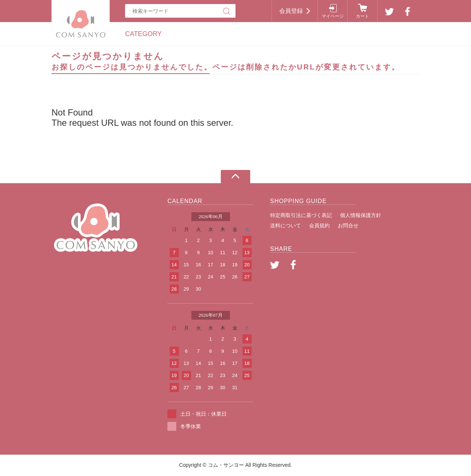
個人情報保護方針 (361, 215)
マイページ (333, 16)
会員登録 (291, 11)
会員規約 (319, 225)
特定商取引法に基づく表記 (301, 215)
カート (362, 16)
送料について (286, 225)
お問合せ (348, 225)
